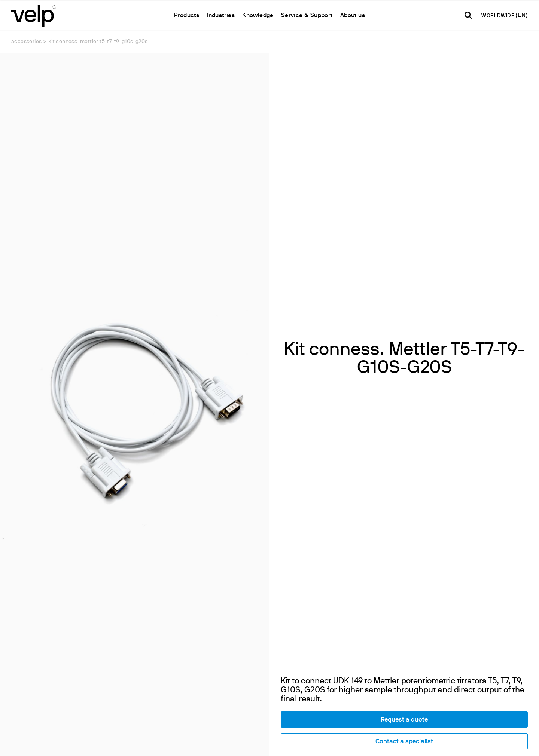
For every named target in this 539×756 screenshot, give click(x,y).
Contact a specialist (404, 665)
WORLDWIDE (498, 16)
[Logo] (34, 15)
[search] (468, 15)
